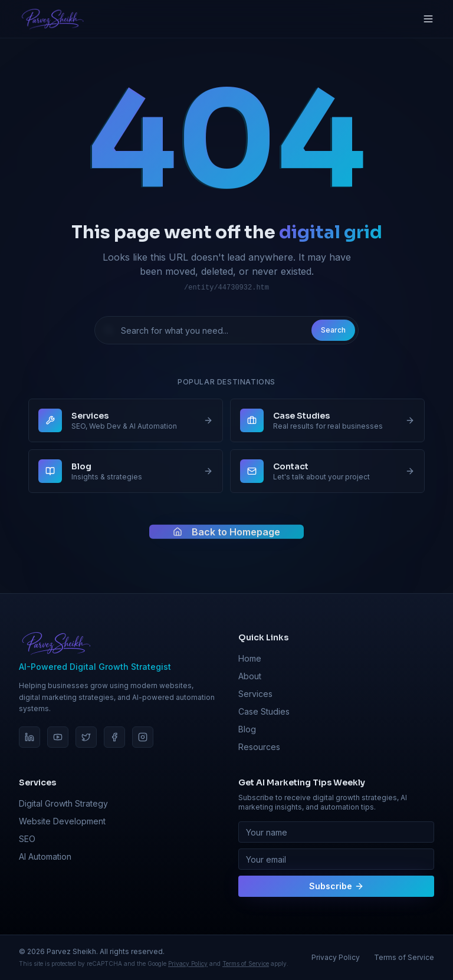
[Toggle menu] (428, 19)
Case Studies (264, 711)
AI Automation (45, 856)
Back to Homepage (226, 535)
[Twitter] (86, 737)
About (250, 676)
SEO (27, 839)
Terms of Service (246, 963)
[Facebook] (114, 737)
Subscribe (337, 886)
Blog (247, 729)
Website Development (62, 821)
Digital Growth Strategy (63, 803)
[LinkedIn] (29, 737)
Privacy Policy (188, 963)
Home (250, 658)
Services (255, 694)
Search (333, 330)
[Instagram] (143, 737)
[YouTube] (58, 737)
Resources (259, 747)
